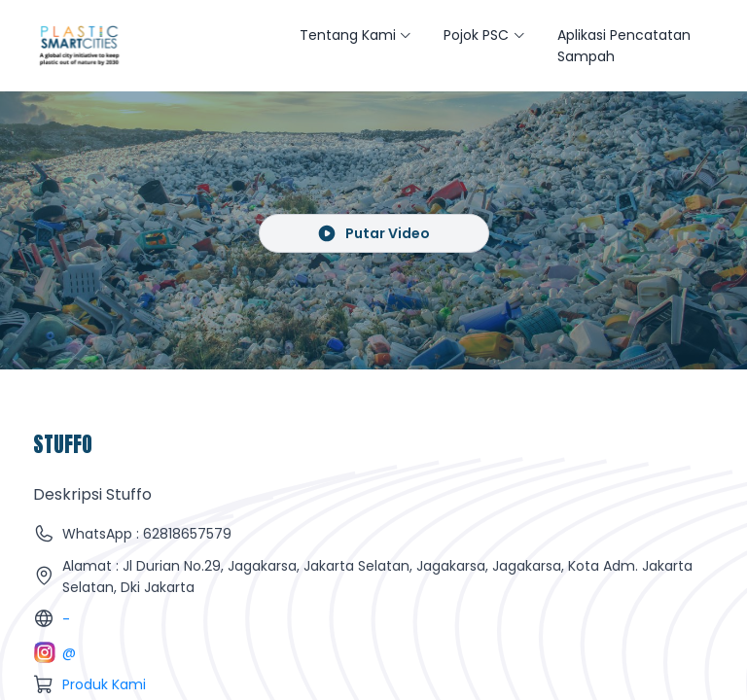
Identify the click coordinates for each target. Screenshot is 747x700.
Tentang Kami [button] (348, 35)
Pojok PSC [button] (476, 35)
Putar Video (374, 233)
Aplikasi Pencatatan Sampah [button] (624, 46)
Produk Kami (104, 684)
